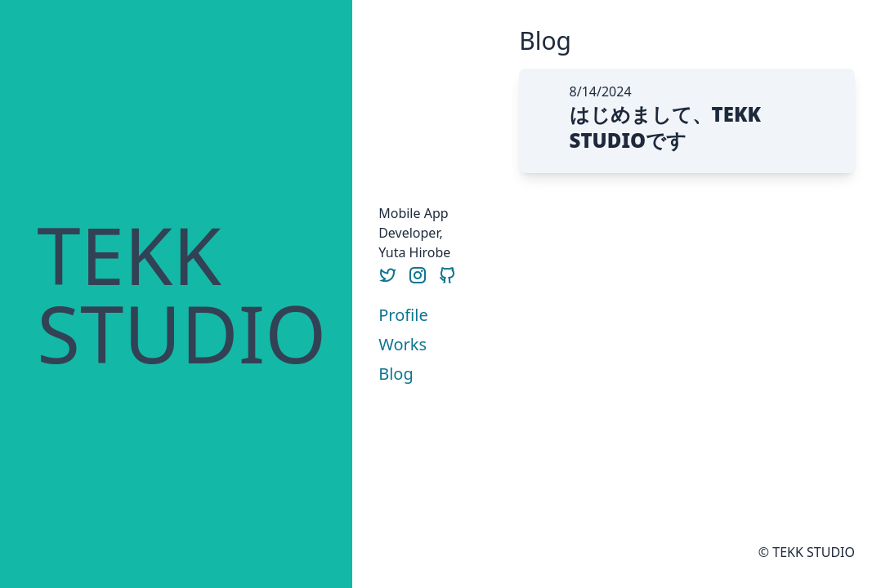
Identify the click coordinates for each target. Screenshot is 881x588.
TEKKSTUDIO (181, 294)
